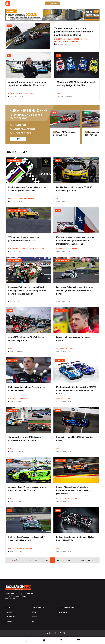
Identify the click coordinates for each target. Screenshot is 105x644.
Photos (35, 617)
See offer (18, 139)
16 (70, 559)
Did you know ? (39, 608)
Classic (9, 612)
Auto (8, 608)
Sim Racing (10, 617)
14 (59, 559)
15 (64, 559)
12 (48, 559)
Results (35, 612)
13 (53, 559)
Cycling (9, 621)
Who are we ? (64, 612)
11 (42, 559)
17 (75, 559)
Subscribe (53, 3)
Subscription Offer (67, 608)
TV (33, 621)
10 (37, 559)
